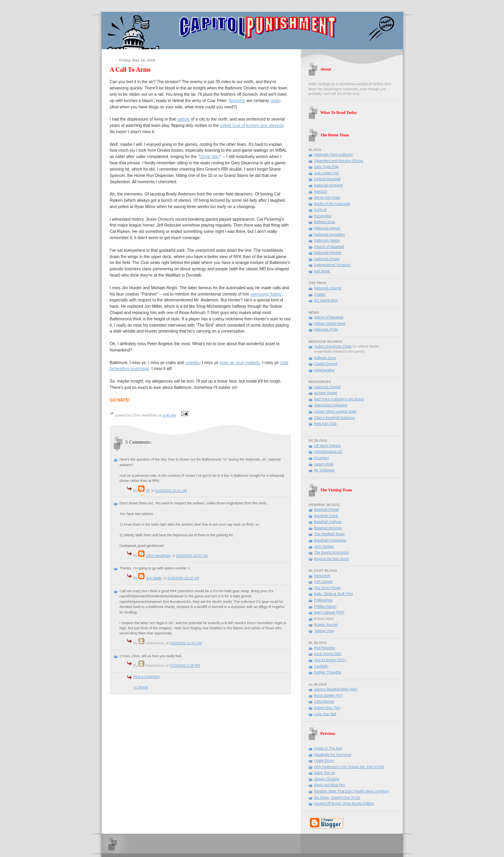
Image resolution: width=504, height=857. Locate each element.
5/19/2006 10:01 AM (171, 491)
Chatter (320, 294)
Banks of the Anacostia (332, 204)
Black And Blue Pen (330, 785)
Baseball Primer (327, 509)
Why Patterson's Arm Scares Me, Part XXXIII (349, 767)
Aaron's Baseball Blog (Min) (336, 689)
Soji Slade (154, 578)
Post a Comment (147, 677)
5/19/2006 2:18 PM (185, 666)
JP (147, 491)
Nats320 (321, 191)
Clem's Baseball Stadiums (335, 418)
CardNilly (321, 666)
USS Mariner (324, 701)
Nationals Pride (326, 329)
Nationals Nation (327, 240)
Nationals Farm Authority (334, 154)
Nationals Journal (328, 288)
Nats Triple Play (327, 167)
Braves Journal (326, 625)
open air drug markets (240, 363)
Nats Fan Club (325, 424)
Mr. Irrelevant (324, 470)
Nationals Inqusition (330, 234)
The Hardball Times (330, 534)
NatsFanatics (324, 370)
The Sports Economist (332, 552)
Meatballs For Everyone (333, 755)
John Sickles (324, 547)
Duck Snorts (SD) (328, 654)
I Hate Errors (324, 760)
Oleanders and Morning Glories (339, 161)
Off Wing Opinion (328, 446)
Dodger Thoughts (328, 672)
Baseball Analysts (328, 522)
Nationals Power (327, 259)
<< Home (141, 687)
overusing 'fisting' (266, 294)
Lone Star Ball (325, 714)
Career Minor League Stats (335, 411)
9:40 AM (169, 415)
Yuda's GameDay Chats (333, 346)
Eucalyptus (323, 216)
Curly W (321, 210)
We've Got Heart (327, 197)
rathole (183, 119)
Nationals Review (328, 253)
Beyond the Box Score (332, 559)
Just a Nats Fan (327, 173)
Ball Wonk (322, 271)
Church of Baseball (329, 247)
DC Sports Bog (326, 300)
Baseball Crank (326, 516)
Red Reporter (325, 648)
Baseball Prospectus (330, 540)
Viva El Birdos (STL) (330, 660)
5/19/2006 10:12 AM (183, 578)
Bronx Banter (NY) (329, 695)
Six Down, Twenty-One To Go (337, 798)
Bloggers (237, 100)
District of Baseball (329, 317)
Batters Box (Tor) (327, 708)
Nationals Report (327, 228)
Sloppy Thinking (327, 779)
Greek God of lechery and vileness (252, 125)
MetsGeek (322, 576)
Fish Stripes (323, 582)
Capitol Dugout (326, 364)
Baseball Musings (328, 528)
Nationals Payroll (327, 387)
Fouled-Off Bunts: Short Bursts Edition (344, 803)
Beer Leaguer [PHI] (329, 612)
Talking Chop (324, 631)
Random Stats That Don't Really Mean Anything (352, 791)
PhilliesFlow (323, 600)
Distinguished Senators (332, 265)
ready (275, 100)
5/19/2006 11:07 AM (186, 643)
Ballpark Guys (325, 358)
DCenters (322, 458)
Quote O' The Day (328, 748)
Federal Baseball (327, 179)
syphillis (192, 363)
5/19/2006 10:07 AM (192, 556)
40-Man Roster (326, 393)
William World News (330, 323)
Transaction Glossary (331, 405)
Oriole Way (209, 156)
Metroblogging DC (328, 452)
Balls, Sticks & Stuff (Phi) (334, 594)
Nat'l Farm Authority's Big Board (339, 399)
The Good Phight (328, 588)
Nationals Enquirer (329, 185)
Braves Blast (324, 619)
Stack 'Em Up (325, 773)
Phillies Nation (325, 606)
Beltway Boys (325, 222)
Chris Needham (158, 556)
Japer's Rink (324, 464)
